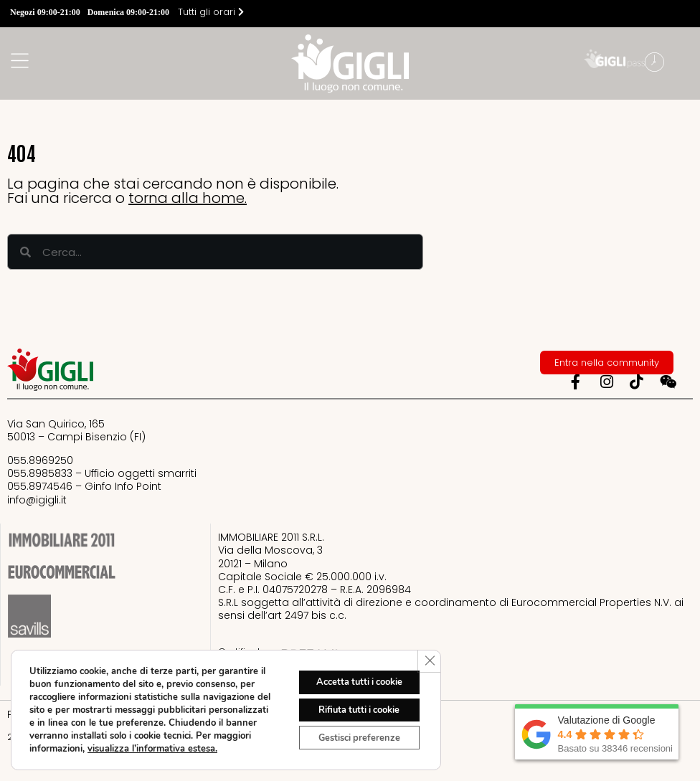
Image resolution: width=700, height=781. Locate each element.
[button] (686, 64)
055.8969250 (40, 460)
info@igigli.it (37, 500)
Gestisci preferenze (350, 733)
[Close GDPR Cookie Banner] (428, 649)
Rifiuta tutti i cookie (350, 703)
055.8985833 (40, 473)
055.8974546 (40, 486)
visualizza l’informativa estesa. (94, 749)
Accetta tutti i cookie (350, 673)
